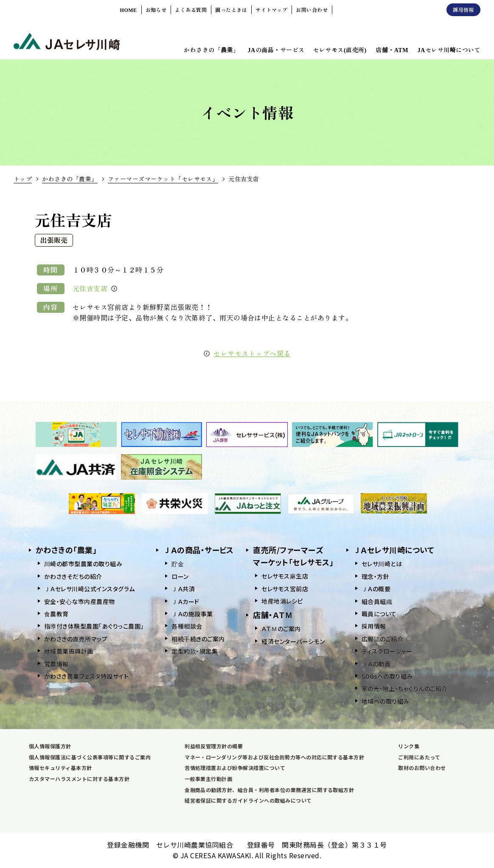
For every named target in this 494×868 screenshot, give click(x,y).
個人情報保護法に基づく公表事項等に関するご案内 (90, 757)
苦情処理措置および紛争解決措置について (235, 768)
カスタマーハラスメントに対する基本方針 (79, 779)
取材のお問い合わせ (422, 768)
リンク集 (409, 746)
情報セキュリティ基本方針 (60, 768)
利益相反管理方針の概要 (214, 746)
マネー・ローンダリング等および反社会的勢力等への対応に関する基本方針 (274, 757)
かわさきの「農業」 (70, 179)
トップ (23, 179)
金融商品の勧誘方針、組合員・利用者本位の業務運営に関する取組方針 (269, 790)
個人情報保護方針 (50, 746)
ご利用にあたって (419, 757)
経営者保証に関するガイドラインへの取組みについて (248, 800)
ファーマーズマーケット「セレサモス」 (163, 179)
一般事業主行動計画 (208, 779)
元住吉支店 (95, 288)
